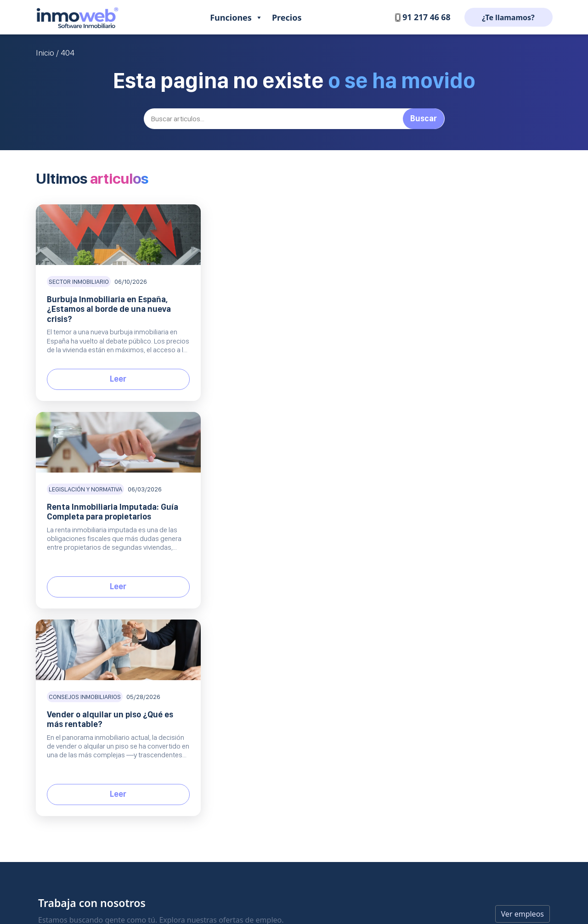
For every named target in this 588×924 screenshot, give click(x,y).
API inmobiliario (447, 617)
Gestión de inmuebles (233, 571)
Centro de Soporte (298, 586)
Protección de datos (370, 617)
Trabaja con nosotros (372, 571)
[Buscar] (294, 119)
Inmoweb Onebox (227, 664)
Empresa (360, 556)
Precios (287, 17)
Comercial (294, 618)
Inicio (45, 53)
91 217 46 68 (422, 17)
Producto (221, 556)
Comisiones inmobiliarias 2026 (469, 571)
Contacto (284, 571)
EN (74, 681)
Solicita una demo (297, 664)
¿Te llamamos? (508, 17)
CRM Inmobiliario (226, 586)
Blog (433, 556)
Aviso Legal (357, 602)
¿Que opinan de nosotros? (379, 586)
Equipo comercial (226, 649)
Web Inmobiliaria (226, 617)
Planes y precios (295, 633)
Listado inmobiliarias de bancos (471, 586)
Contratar (285, 649)
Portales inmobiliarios (233, 602)
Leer (117, 379)
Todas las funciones (230, 680)
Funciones (236, 17)
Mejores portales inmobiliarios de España (485, 602)
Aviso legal (294, 879)
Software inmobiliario (126, 582)
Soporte (288, 556)
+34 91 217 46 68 (67, 634)
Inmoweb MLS (222, 633)
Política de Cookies (368, 633)
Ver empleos (523, 499)
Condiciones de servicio (375, 649)
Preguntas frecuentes (303, 602)
